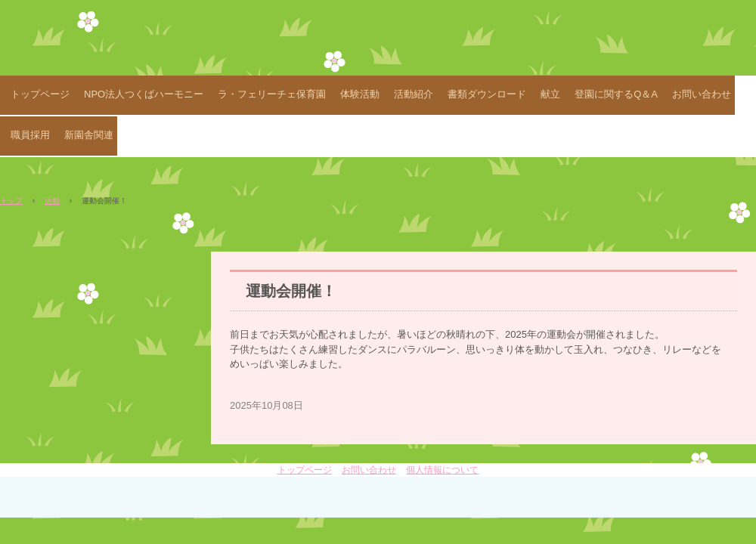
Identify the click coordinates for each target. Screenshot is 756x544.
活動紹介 (414, 94)
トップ (11, 201)
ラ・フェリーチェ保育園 (272, 94)
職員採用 (30, 135)
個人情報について (442, 470)
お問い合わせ (702, 94)
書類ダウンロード (487, 94)
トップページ (40, 94)
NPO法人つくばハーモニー (144, 94)
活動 (52, 201)
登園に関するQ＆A (616, 94)
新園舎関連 (89, 135)
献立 (550, 94)
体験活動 (360, 94)
